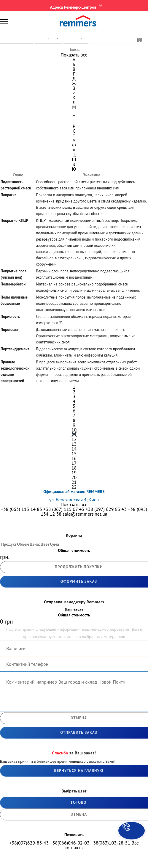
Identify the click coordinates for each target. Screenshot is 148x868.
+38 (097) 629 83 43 (106, 509)
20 (74, 477)
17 (74, 463)
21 (74, 482)
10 (74, 430)
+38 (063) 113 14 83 (22, 509)
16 (74, 458)
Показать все (74, 55)
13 (74, 444)
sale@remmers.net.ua (85, 514)
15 (74, 453)
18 (74, 468)
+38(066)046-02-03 (70, 843)
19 (74, 473)
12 (74, 439)
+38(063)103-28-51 (110, 843)
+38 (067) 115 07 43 (64, 509)
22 (74, 487)
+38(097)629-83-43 (29, 843)
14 (74, 449)
